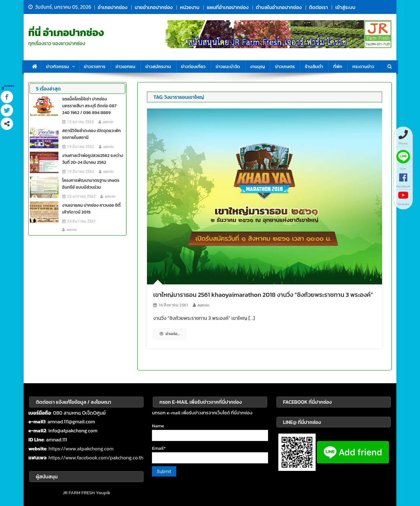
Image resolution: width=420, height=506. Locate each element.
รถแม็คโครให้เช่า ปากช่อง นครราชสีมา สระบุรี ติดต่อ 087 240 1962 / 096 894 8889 (89, 106)
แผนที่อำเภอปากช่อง (228, 7)
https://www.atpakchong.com (81, 448)
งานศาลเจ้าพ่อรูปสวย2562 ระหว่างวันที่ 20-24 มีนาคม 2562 (93, 159)
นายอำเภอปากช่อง (154, 7)
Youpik (103, 492)
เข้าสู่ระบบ (345, 7)
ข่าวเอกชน (126, 66)
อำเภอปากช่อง (113, 7)
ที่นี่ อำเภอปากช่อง (66, 33)
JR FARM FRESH (79, 492)
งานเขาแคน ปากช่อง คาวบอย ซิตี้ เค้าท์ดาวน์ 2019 (91, 209)
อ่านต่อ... (170, 334)
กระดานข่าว (363, 66)
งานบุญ (258, 66)
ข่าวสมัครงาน (158, 66)
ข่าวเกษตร (285, 66)
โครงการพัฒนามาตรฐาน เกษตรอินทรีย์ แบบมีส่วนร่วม (91, 184)
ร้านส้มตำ (314, 66)
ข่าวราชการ (95, 66)
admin (203, 305)
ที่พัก (338, 66)
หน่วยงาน (190, 7)
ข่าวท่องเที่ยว (193, 66)
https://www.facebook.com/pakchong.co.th (96, 458)
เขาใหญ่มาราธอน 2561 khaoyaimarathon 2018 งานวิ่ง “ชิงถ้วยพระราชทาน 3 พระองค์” (263, 295)
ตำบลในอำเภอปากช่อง (279, 7)
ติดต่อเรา (319, 7)
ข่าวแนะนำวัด (228, 66)
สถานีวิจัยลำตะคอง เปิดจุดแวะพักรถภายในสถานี (91, 134)
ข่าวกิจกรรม (57, 66)
